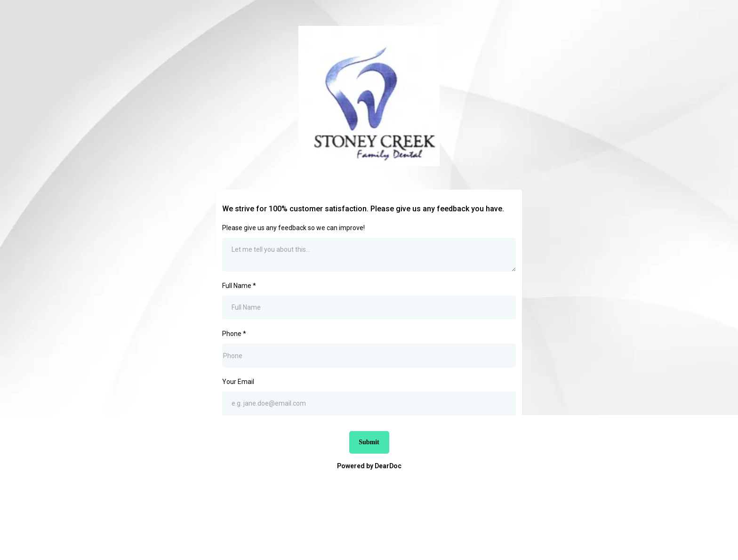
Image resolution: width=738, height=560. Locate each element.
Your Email (238, 382)
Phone (234, 334)
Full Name (239, 286)
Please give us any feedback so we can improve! (293, 228)
